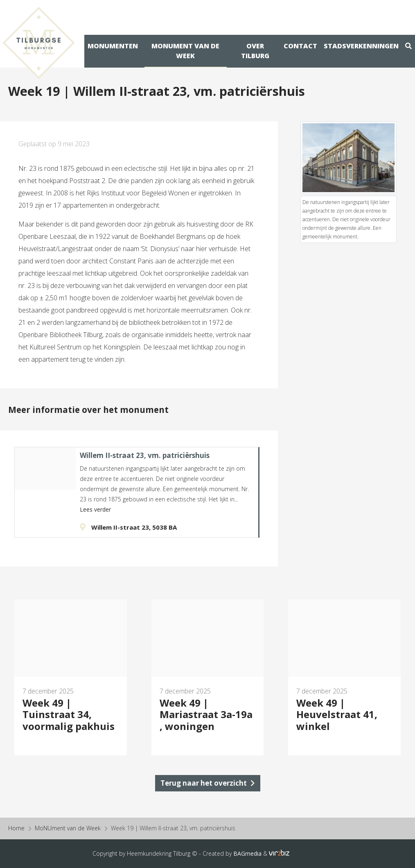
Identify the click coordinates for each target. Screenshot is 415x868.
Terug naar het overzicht (208, 783)
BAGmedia (247, 853)
